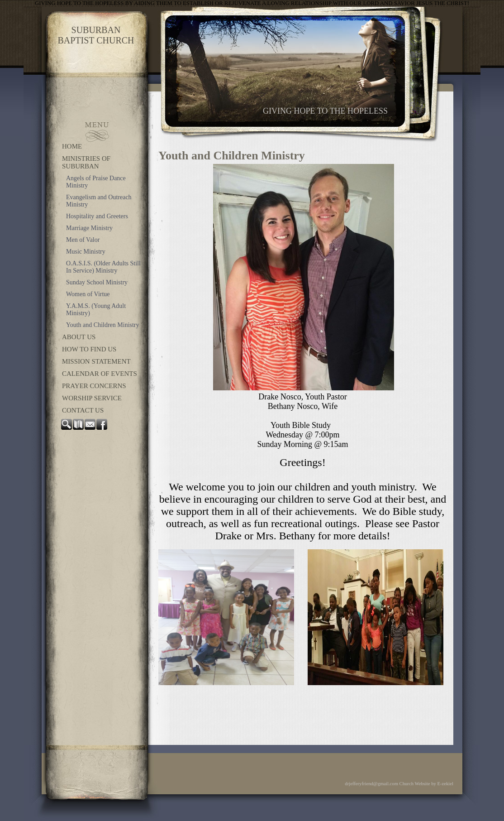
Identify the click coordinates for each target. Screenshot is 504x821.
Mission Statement (96, 361)
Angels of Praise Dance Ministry (96, 182)
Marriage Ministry (89, 228)
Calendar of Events (100, 374)
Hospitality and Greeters (97, 216)
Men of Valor (83, 240)
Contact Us (83, 410)
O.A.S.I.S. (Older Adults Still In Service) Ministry (103, 267)
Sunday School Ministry (97, 282)
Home (72, 146)
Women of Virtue (88, 294)
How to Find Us (89, 349)
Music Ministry (86, 252)
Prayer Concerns (94, 386)
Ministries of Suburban (86, 162)
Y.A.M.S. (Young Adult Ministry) (96, 310)
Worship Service (92, 398)
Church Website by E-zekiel (426, 784)
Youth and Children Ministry (103, 325)
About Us (79, 337)
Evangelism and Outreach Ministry (99, 201)
